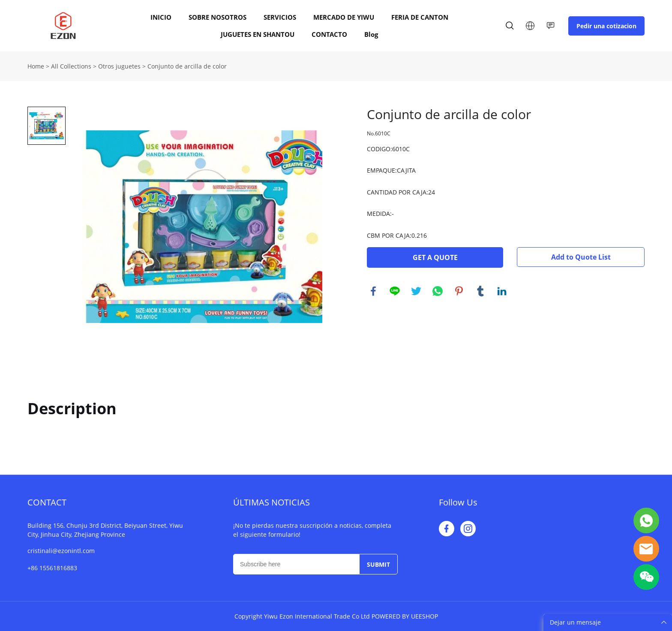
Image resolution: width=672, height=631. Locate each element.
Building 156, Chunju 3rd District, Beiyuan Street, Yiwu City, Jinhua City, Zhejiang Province (105, 530)
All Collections (71, 66)
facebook (373, 291)
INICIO (161, 17)
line (395, 291)
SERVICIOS (280, 17)
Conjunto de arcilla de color (187, 66)
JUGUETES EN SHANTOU (258, 34)
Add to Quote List (581, 257)
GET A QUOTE (435, 257)
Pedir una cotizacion (606, 26)
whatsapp (438, 291)
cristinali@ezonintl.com (61, 551)
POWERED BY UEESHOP (405, 616)
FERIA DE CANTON (420, 17)
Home (36, 66)
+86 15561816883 (52, 568)
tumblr (480, 291)
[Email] (296, 564)
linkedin (502, 291)
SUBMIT (378, 564)
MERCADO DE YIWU (344, 17)
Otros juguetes (119, 66)
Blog (371, 34)
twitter (416, 291)
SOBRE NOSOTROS (217, 17)
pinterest (459, 291)
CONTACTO (329, 34)
